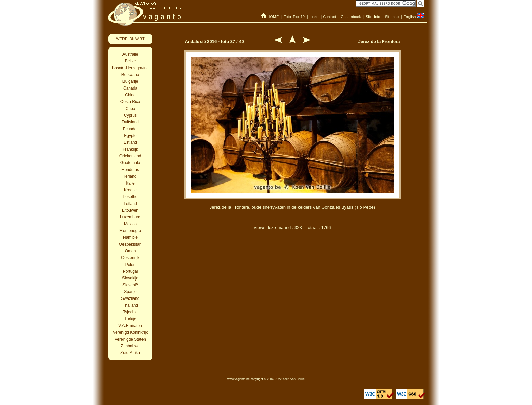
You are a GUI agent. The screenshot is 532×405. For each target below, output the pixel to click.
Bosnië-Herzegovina (130, 68)
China (130, 95)
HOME (273, 17)
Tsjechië (130, 312)
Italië (130, 183)
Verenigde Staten (130, 339)
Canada (130, 88)
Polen (130, 265)
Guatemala (130, 163)
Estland (130, 142)
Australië (130, 54)
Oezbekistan (130, 244)
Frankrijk (130, 149)
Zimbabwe (130, 346)
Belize (130, 61)
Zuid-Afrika (130, 353)
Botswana (130, 75)
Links (314, 17)
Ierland (130, 176)
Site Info (373, 17)
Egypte (130, 136)
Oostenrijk (130, 258)
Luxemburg (130, 217)
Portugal (130, 271)
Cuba (130, 109)
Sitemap (392, 17)
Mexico (130, 224)
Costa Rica (130, 102)
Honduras (130, 170)
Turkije (130, 319)
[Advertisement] (292, 271)
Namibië (130, 237)
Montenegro (130, 231)
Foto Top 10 (294, 17)
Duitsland (130, 122)
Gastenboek (351, 17)
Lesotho (130, 197)
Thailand (130, 305)
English (410, 17)
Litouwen (130, 210)
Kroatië (130, 190)
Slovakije (130, 278)
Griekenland (130, 156)
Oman (130, 251)
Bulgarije (130, 81)
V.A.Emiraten (130, 326)
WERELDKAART (130, 39)
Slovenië (130, 285)
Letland (130, 204)
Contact (329, 17)
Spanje (130, 292)
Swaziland (130, 298)
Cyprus (130, 115)
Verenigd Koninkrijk (130, 332)
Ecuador (130, 129)
